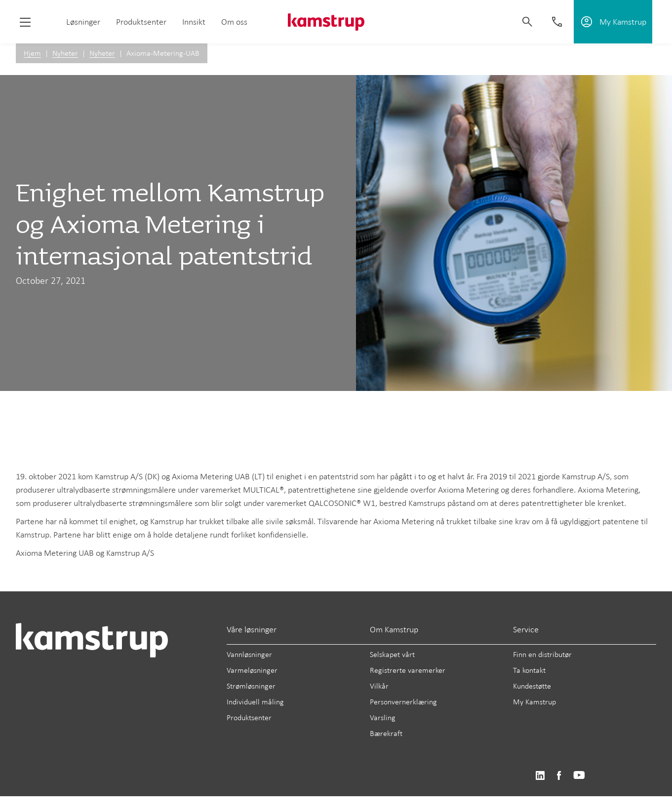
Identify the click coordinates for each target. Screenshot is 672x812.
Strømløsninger (251, 686)
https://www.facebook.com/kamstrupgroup (559, 776)
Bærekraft (386, 733)
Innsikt (194, 22)
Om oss (234, 22)
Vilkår (379, 686)
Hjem (32, 53)
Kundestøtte (532, 686)
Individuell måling (255, 702)
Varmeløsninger (252, 670)
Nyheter (65, 53)
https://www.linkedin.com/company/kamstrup (540, 776)
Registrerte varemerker (408, 670)
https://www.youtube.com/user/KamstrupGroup (579, 776)
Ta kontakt (529, 670)
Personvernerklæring (403, 702)
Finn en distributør (542, 654)
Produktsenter (141, 22)
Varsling (383, 717)
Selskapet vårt (392, 654)
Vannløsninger (249, 654)
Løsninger (83, 22)
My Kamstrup (534, 702)
